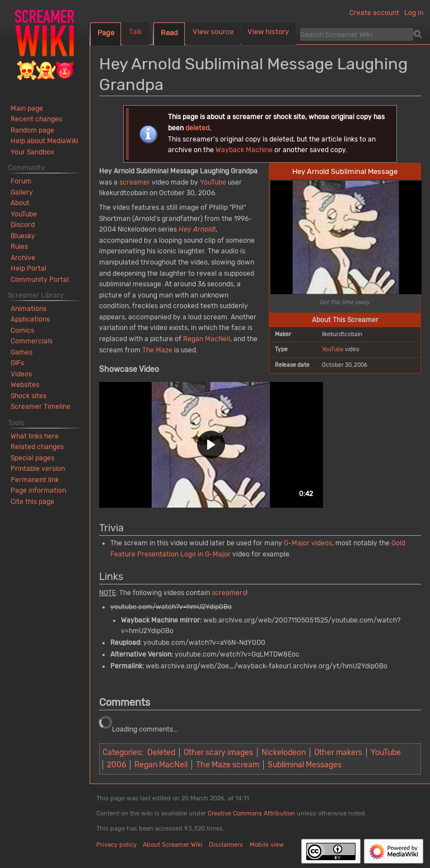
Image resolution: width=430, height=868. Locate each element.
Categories (122, 753)
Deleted (161, 753)
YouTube (333, 349)
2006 (116, 765)
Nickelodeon (284, 753)
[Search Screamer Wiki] (357, 34)
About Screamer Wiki (173, 845)
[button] (211, 445)
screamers (229, 593)
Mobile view (267, 845)
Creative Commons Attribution (251, 813)
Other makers (338, 753)
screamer (135, 182)
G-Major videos (308, 543)
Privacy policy (116, 845)
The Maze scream (228, 765)
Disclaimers (226, 845)
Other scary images (218, 753)
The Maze (157, 350)
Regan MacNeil (207, 339)
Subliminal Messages (305, 765)
